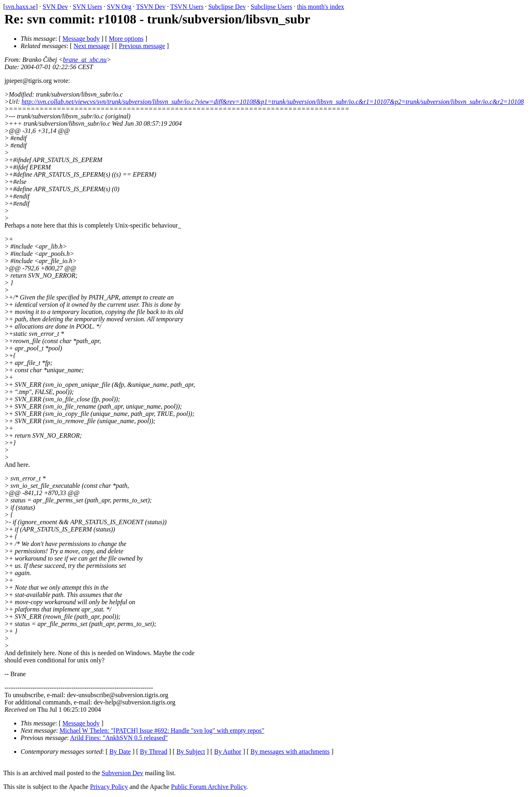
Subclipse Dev (227, 7)
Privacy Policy (109, 787)
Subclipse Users (271, 7)
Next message (92, 46)
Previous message (142, 46)
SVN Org (119, 7)
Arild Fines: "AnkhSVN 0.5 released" (119, 738)
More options (126, 39)
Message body (81, 39)
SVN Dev (55, 7)
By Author (228, 752)
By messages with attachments (290, 752)
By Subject (191, 752)
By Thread (154, 752)
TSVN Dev (151, 7)
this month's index (321, 7)
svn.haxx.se (20, 7)
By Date (120, 752)
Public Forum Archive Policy (209, 787)
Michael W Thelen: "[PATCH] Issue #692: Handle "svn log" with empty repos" (162, 731)
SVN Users (87, 7)
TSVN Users (187, 7)
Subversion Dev (123, 773)
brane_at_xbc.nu (85, 60)
